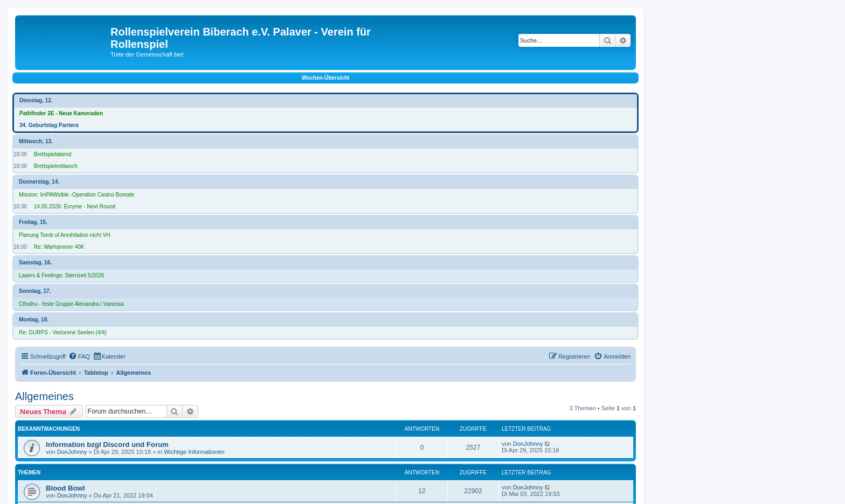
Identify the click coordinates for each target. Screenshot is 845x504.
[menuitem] (79, 356)
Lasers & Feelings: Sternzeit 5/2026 (61, 275)
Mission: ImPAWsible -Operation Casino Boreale (77, 195)
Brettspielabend (53, 154)
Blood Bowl (65, 488)
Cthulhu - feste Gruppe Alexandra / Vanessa (71, 304)
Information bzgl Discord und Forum (107, 444)
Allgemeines (44, 396)
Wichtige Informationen (194, 452)
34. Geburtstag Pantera (49, 125)
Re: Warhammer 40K (59, 247)
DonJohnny (72, 452)
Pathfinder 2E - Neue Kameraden (61, 113)
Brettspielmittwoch (56, 166)
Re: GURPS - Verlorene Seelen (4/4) (63, 332)
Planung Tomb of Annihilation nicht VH (64, 235)
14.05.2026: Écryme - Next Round (75, 206)
